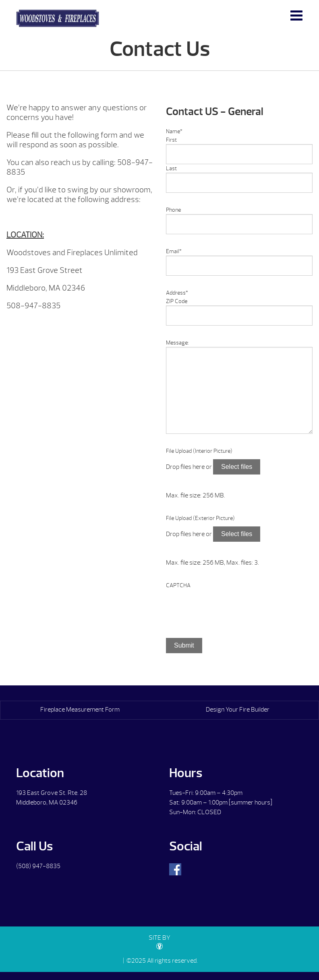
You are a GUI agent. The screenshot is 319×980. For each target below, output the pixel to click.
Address (177, 293)
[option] (80, 325)
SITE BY (159, 942)
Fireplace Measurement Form (80, 710)
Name (174, 131)
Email (174, 251)
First (171, 140)
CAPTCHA (178, 585)
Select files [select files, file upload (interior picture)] (237, 467)
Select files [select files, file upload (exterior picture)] (237, 534)
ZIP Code (177, 301)
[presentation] (227, 605)
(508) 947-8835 (38, 866)
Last (171, 168)
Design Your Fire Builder (238, 710)
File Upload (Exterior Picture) (200, 518)
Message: (177, 343)
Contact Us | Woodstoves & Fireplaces (58, 18)
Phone (173, 210)
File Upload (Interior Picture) (199, 451)
